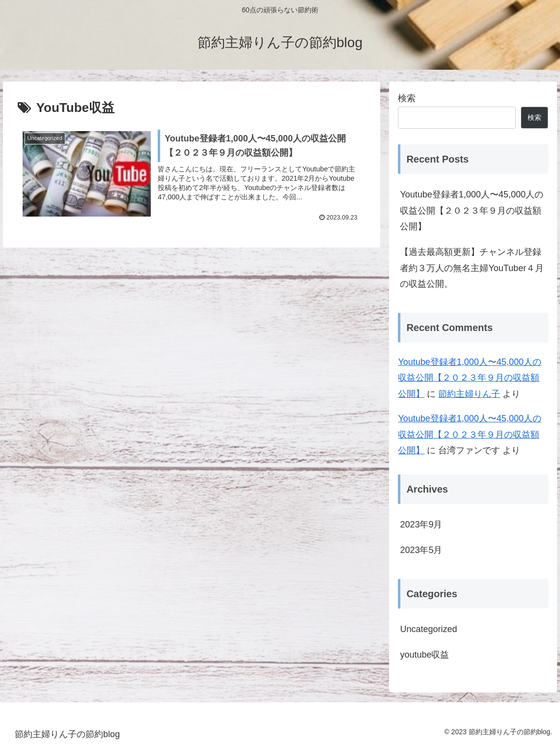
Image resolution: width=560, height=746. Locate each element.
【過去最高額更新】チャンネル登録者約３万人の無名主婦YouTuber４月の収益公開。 (472, 268)
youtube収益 (424, 655)
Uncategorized (428, 629)
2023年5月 (421, 550)
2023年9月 (421, 525)
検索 (407, 98)
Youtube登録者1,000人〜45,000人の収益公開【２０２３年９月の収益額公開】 (472, 210)
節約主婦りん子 (469, 394)
